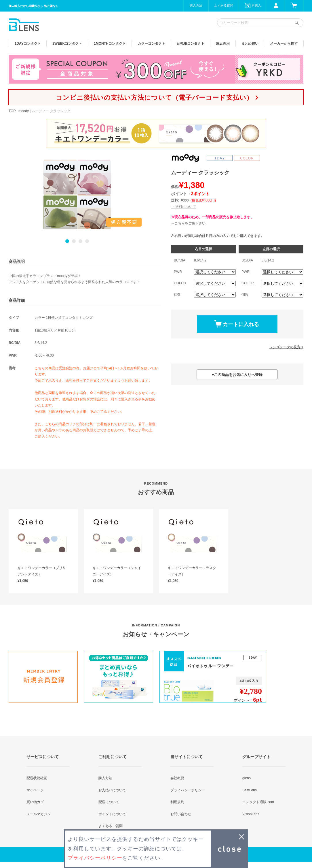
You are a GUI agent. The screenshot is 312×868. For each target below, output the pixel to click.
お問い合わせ (181, 814)
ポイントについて (112, 814)
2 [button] (74, 241)
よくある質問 (224, 5)
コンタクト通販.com (258, 802)
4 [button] (87, 241)
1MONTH (110, 44)
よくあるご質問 (111, 826)
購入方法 (196, 5)
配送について (109, 802)
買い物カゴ (35, 802)
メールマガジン (39, 814)
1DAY (28, 44)
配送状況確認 (37, 778)
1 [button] (67, 241)
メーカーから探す (284, 44)
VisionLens (251, 814)
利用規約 (177, 802)
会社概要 (177, 778)
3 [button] (80, 241)
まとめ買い (250, 44)
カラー (151, 44)
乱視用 (191, 44)
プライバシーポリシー (188, 790)
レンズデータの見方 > (286, 347)
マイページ (35, 790)
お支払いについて (112, 790)
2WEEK (67, 44)
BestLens (250, 790)
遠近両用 (223, 44)
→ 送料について (183, 207)
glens (247, 778)
